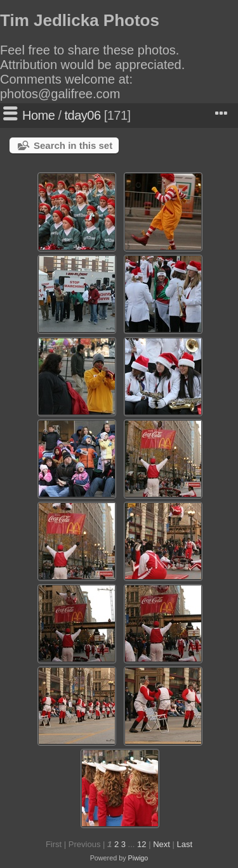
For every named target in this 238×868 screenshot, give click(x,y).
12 (142, 844)
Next (162, 844)
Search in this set (73, 145)
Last (184, 844)
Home (38, 115)
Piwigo (138, 858)
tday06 (83, 115)
